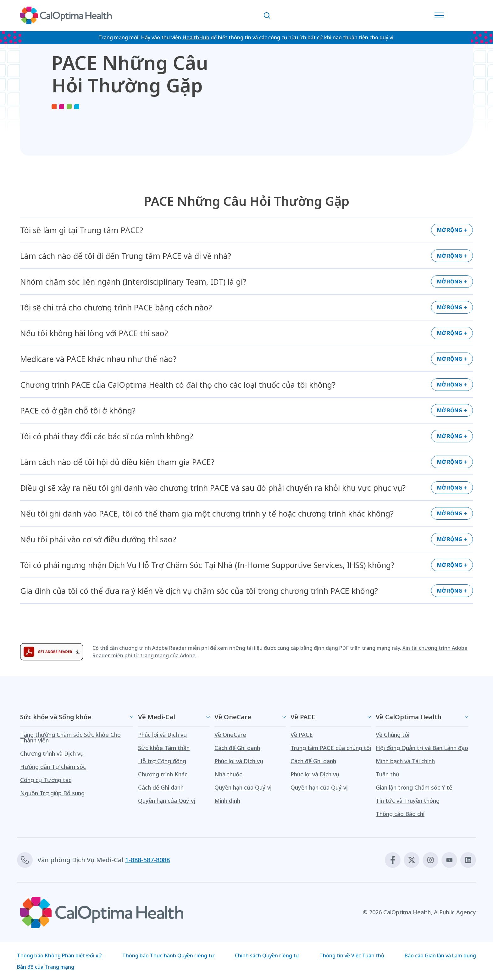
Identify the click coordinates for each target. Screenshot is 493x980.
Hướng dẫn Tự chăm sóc (53, 767)
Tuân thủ (388, 774)
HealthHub (196, 37)
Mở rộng (450, 230)
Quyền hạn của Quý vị (167, 801)
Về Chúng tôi (393, 735)
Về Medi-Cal (157, 717)
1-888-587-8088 (147, 860)
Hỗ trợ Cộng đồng (162, 761)
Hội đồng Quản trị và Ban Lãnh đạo (422, 748)
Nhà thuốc (228, 774)
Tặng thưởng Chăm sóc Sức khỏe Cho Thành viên (70, 737)
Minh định (227, 801)
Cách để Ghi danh (161, 787)
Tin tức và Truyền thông (408, 801)
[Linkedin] (468, 860)
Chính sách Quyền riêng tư (267, 955)
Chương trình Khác (163, 774)
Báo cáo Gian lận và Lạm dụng (440, 955)
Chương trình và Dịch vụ (52, 753)
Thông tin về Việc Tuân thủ (352, 955)
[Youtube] (449, 860)
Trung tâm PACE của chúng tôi (331, 748)
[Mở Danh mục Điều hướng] (441, 15)
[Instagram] (430, 860)
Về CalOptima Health (409, 717)
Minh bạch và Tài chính (405, 761)
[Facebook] (393, 860)
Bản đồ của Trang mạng (46, 967)
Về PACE (303, 717)
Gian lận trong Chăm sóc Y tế (414, 787)
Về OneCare (233, 717)
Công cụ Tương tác (46, 780)
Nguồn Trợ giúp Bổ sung (52, 793)
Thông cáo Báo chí (400, 814)
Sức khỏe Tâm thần (164, 748)
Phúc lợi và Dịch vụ (162, 735)
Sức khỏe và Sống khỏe (56, 717)
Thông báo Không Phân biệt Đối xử (59, 955)
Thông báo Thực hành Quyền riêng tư (168, 955)
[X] (412, 860)
